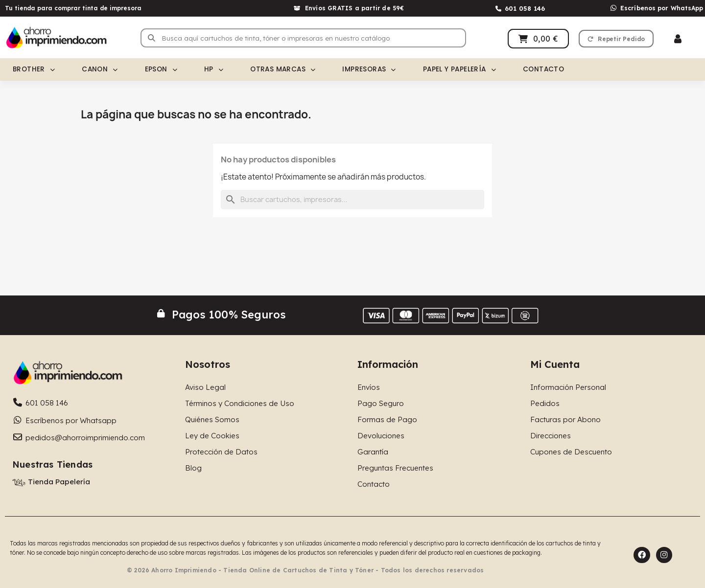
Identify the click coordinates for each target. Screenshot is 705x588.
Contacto (543, 69)
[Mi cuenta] (678, 39)
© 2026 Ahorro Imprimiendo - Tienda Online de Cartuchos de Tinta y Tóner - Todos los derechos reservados (305, 570)
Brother (34, 69)
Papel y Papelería (459, 69)
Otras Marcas (283, 69)
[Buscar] (352, 200)
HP (214, 69)
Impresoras (369, 69)
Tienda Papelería (59, 482)
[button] (616, 39)
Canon (100, 69)
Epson (161, 69)
